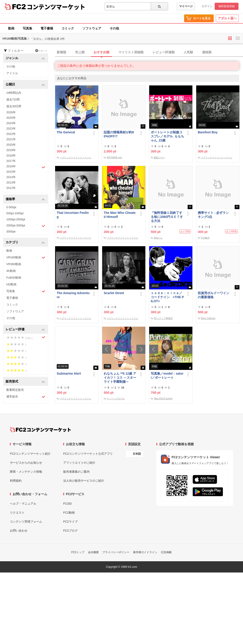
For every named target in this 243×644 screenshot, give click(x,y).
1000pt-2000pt (16, 219)
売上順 (80, 52)
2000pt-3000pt (26, 226)
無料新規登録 (227, 6)
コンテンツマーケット (56, 7)
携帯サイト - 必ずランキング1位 (213, 215)
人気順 (188, 52)
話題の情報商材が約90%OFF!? (119, 134)
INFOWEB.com (114, 158)
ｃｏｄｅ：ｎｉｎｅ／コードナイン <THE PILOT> (167, 297)
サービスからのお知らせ (26, 463)
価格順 (207, 52)
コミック (68, 28)
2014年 (11, 177)
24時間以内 (14, 93)
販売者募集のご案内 (76, 472)
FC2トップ (78, 552)
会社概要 (93, 552)
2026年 (11, 112)
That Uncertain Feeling (73, 215)
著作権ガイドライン (145, 552)
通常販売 (26, 397)
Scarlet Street (114, 293)
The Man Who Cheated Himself (120, 215)
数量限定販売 (15, 390)
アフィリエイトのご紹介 (79, 463)
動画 (11, 28)
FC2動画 (69, 513)
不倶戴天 (205, 238)
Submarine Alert (69, 373)
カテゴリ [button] (25, 243)
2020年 (11, 145)
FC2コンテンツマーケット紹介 (30, 454)
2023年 (11, 129)
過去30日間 (14, 106)
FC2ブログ (70, 531)
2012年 (11, 188)
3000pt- (11, 231)
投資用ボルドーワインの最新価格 (214, 295)
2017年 (11, 161)
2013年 (11, 182)
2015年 (11, 172)
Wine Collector (208, 318)
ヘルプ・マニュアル (23, 504)
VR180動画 (26, 258)
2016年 (26, 167)
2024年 (11, 123)
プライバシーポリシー (116, 552)
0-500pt (11, 207)
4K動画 (11, 271)
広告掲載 (166, 552)
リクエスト (17, 513)
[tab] (149, 52)
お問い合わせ (19, 531)
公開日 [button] (25, 85)
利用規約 (16, 481)
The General (66, 132)
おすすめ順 (101, 52)
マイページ (186, 6)
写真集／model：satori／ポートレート (167, 376)
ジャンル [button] (25, 58)
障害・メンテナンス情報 (26, 472)
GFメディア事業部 (163, 318)
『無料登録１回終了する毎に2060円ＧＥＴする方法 (167, 217)
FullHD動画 (14, 278)
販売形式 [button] (25, 382)
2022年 (11, 134)
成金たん (158, 238)
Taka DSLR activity (163, 399)
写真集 (27, 28)
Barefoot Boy (208, 132)
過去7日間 (13, 100)
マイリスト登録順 (131, 52)
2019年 (11, 150)
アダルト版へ (227, 18)
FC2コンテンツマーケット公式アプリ (88, 454)
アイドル (12, 73)
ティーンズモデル (116, 399)
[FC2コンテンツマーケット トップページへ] (40, 429)
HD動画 (11, 284)
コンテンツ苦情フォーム (26, 522)
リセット (41, 51)
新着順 (61, 52)
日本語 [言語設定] (137, 454)
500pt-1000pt (15, 213)
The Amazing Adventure (73, 295)
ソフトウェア (92, 28)
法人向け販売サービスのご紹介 (84, 481)
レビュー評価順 (164, 52)
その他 (114, 28)
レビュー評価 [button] (25, 330)
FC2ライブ (70, 522)
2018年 (11, 155)
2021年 (11, 139)
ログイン (207, 6)
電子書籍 (47, 28)
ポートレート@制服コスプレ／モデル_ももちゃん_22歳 (167, 136)
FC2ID (67, 504)
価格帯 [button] (25, 199)
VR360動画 (14, 264)
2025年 (11, 118)
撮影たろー (159, 158)
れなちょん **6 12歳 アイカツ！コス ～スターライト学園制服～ (120, 378)
